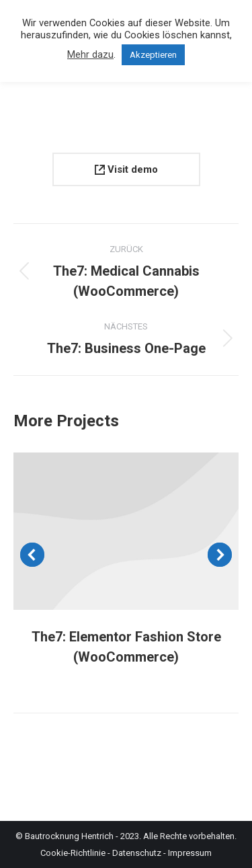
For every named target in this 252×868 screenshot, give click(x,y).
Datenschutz (137, 853)
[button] (32, 555)
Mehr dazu (90, 54)
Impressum (190, 853)
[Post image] (126, 531)
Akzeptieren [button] (153, 55)
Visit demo (126, 169)
